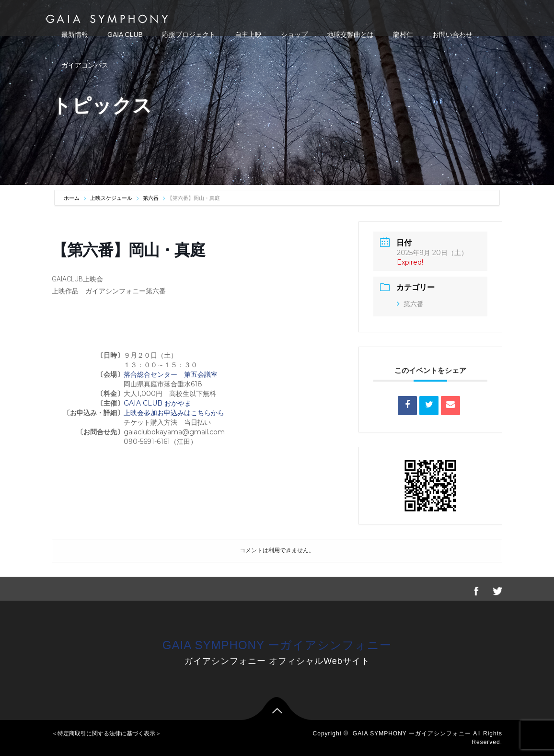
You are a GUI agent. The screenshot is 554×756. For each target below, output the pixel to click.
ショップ (294, 35)
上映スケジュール (111, 198)
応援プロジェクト (189, 35)
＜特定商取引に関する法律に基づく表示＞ (106, 733)
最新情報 (75, 35)
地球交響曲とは (350, 35)
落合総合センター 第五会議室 (171, 374)
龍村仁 (403, 35)
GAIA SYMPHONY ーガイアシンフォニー (277, 645)
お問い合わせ (452, 35)
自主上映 (248, 35)
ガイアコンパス (85, 65)
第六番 (151, 198)
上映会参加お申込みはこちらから (174, 413)
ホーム (72, 198)
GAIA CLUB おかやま (157, 403)
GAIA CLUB (125, 35)
